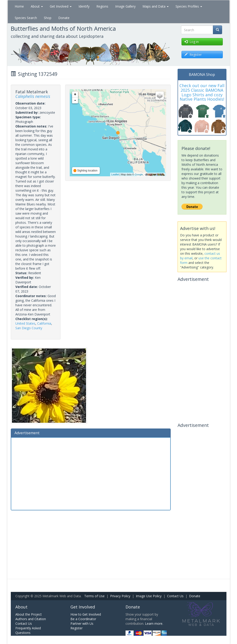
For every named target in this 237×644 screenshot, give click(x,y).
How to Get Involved (86, 614)
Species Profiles (189, 6)
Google (139, 174)
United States (25, 323)
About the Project (29, 614)
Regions (102, 6)
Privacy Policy (120, 596)
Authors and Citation (31, 619)
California (44, 323)
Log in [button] (192, 42)
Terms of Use (94, 596)
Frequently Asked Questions (28, 630)
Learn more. (154, 623)
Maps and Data (156, 6)
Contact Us (175, 596)
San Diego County (29, 328)
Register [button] (193, 54)
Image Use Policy (149, 596)
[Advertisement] (91, 473)
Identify (84, 6)
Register (77, 628)
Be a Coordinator (83, 619)
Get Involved (61, 6)
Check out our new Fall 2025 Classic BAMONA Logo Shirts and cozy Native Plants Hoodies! (202, 92)
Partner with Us (82, 623)
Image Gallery (125, 6)
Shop (48, 18)
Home (19, 6)
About (37, 6)
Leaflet (115, 174)
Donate (64, 18)
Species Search (26, 18)
